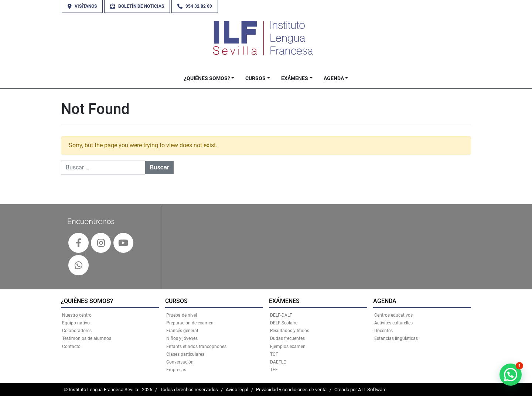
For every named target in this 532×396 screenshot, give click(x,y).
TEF (274, 370)
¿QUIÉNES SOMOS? (207, 78)
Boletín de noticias (137, 6)
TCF (274, 354)
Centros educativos (393, 315)
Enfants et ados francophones (196, 347)
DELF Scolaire (284, 323)
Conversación (180, 362)
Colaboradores (77, 331)
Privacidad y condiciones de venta (291, 390)
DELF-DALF (281, 315)
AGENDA (334, 78)
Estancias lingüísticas (396, 338)
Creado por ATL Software (360, 390)
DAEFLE (278, 362)
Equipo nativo (76, 323)
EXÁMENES (295, 78)
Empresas (176, 370)
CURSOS (255, 78)
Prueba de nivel (182, 315)
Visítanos (82, 6)
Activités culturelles (393, 323)
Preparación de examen (190, 323)
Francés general (182, 331)
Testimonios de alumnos (87, 338)
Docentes (383, 331)
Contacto (71, 347)
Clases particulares (185, 354)
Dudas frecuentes (287, 338)
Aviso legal (237, 390)
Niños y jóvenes (182, 338)
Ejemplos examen (288, 347)
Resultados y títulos (290, 331)
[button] (511, 375)
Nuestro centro (77, 315)
